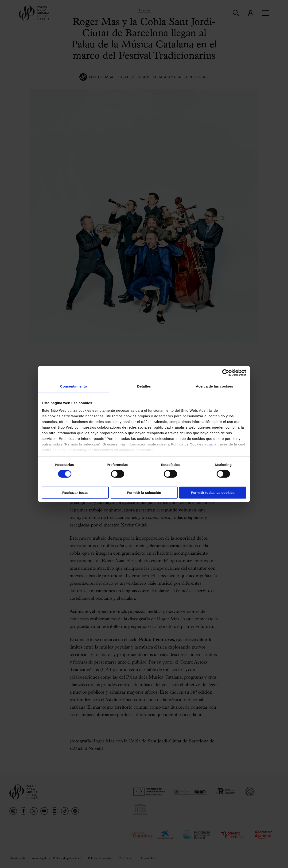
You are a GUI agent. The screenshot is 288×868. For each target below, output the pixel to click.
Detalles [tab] (144, 386)
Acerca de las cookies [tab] (215, 386)
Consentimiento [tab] (74, 386)
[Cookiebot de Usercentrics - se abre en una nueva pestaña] (226, 373)
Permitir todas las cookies (213, 493)
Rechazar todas (75, 493)
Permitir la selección (144, 493)
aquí (208, 444)
